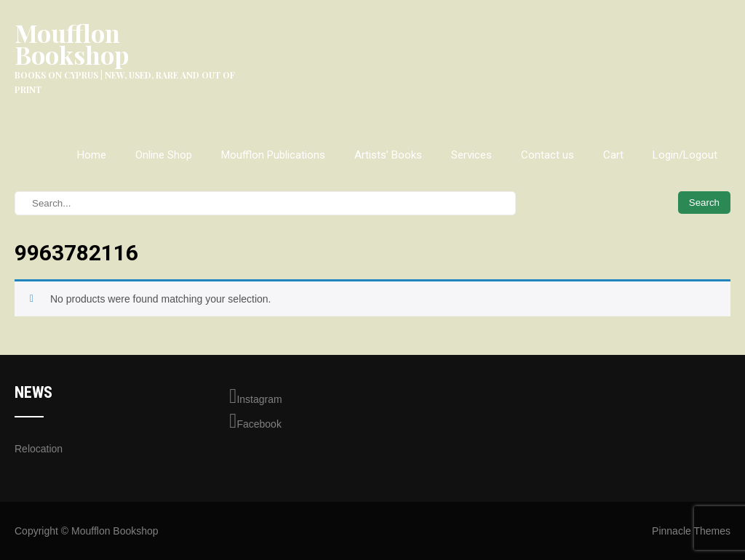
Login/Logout (685, 155)
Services (471, 155)
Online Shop (164, 155)
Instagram (255, 396)
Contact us (547, 155)
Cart (613, 155)
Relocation (39, 449)
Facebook (255, 421)
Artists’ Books (388, 155)
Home (92, 155)
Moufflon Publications (273, 155)
